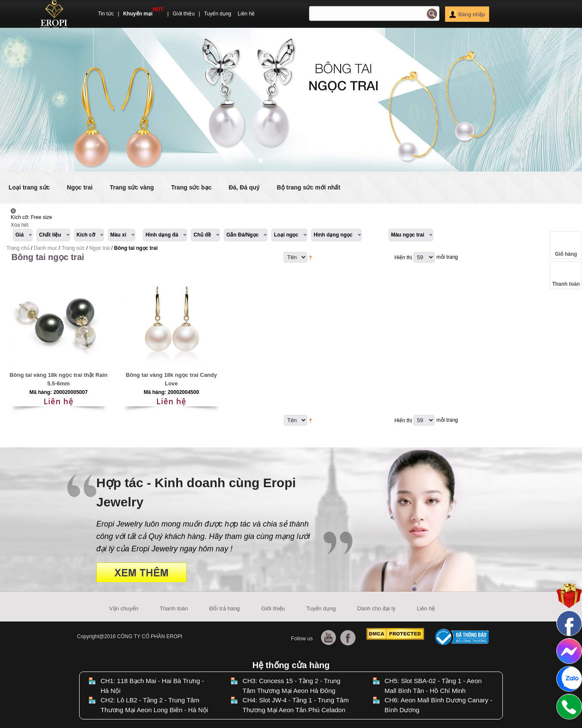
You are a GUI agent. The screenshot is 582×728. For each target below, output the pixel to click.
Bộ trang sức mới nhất (309, 187)
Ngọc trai (80, 187)
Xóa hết (20, 225)
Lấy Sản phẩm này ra (13, 211)
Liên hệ (246, 14)
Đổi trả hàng (224, 608)
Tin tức (106, 14)
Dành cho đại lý (376, 608)
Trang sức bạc (192, 187)
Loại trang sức (29, 187)
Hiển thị (403, 257)
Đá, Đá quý (244, 187)
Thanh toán (174, 608)
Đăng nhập (467, 15)
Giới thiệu (184, 14)
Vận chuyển (124, 608)
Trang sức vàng (132, 187)
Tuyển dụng (218, 14)
